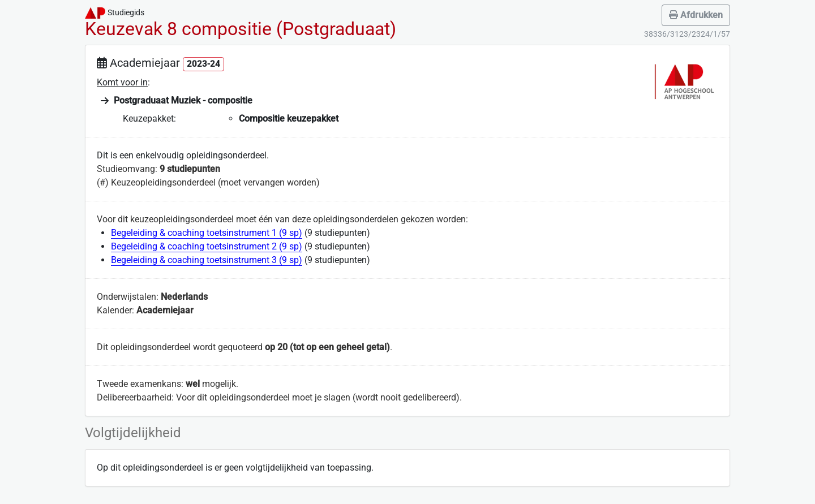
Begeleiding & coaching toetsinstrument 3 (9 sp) (207, 260)
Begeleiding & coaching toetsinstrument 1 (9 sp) (207, 233)
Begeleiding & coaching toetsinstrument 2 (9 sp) (207, 246)
